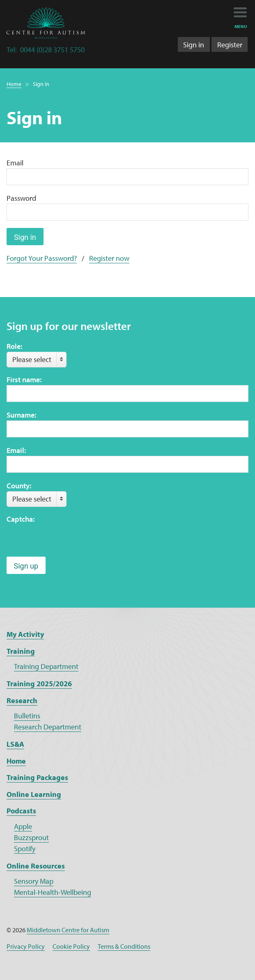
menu (241, 26)
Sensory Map (34, 881)
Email (15, 163)
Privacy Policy (26, 946)
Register (230, 45)
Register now (109, 258)
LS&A (15, 744)
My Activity (25, 634)
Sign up (26, 566)
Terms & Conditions (124, 946)
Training (21, 651)
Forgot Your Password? (42, 258)
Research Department (48, 727)
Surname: (21, 415)
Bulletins (27, 716)
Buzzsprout (31, 837)
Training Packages (37, 777)
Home (14, 84)
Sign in (194, 45)
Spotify (25, 849)
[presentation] (69, 541)
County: (19, 486)
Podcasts (21, 811)
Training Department (46, 666)
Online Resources (36, 866)
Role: (14, 346)
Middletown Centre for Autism (68, 930)
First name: (24, 380)
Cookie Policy (71, 946)
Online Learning (34, 794)
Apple (23, 826)
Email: (16, 450)
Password (21, 198)
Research (22, 700)
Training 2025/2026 (39, 684)
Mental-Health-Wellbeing (53, 892)
